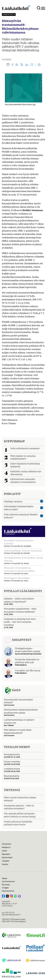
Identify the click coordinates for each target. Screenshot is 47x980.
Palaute (5, 878)
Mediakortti (6, 847)
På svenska (6, 885)
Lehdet (4, 851)
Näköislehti (6, 854)
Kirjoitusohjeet (7, 857)
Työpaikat (6, 861)
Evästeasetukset (8, 891)
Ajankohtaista (9, 15)
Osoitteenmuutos (8, 881)
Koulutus (5, 864)
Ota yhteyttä (7, 844)
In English (5, 888)
